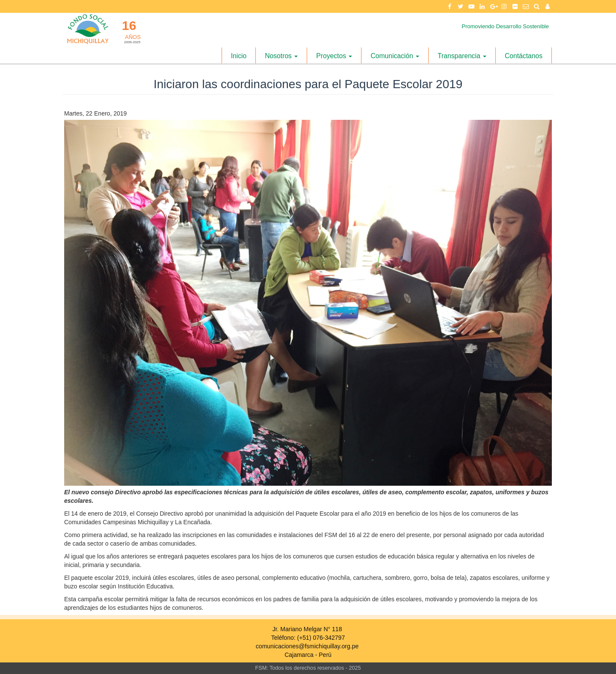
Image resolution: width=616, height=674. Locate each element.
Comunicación (395, 56)
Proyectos (334, 56)
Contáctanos (524, 56)
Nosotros (281, 56)
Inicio (239, 56)
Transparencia (462, 56)
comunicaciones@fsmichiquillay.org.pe (307, 646)
